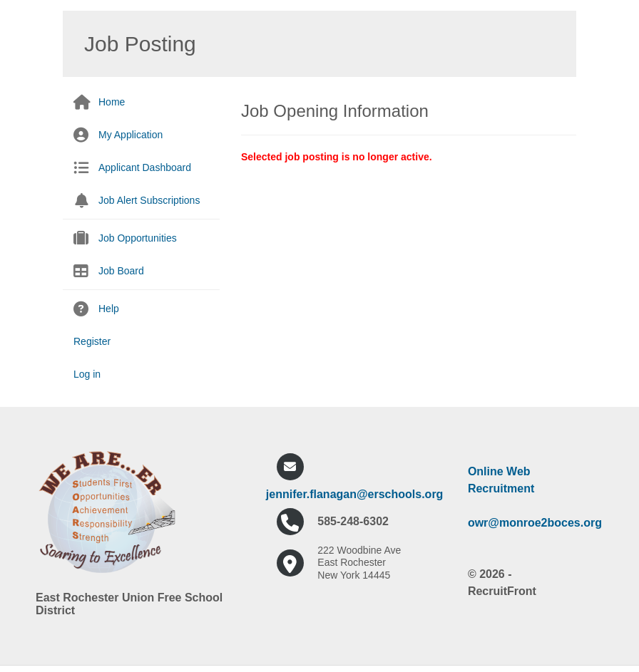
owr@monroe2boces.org (535, 523)
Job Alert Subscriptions (149, 200)
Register (92, 341)
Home (112, 102)
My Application (131, 135)
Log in (87, 374)
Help (109, 309)
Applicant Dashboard (145, 167)
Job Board (121, 271)
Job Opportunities (138, 238)
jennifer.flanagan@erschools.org (355, 494)
